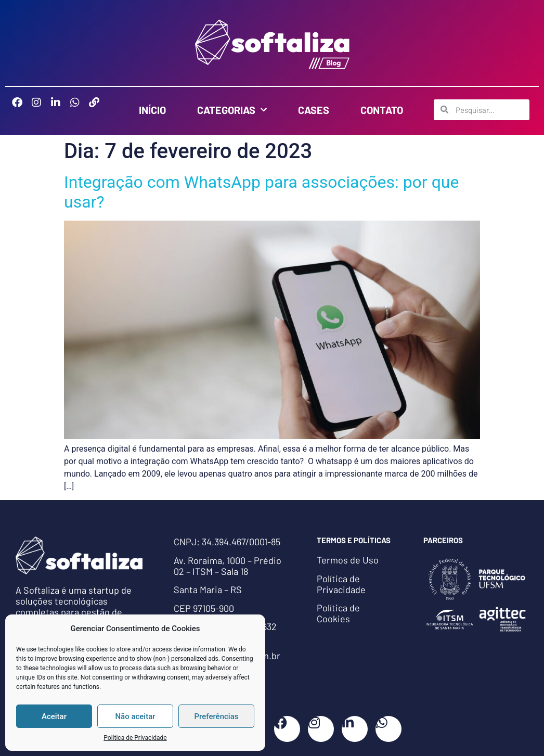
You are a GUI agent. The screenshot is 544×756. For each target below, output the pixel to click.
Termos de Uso (348, 560)
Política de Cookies (338, 613)
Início (152, 110)
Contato (382, 110)
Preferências (217, 716)
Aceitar (54, 716)
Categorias (232, 110)
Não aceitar (135, 716)
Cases (314, 110)
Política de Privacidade (135, 738)
